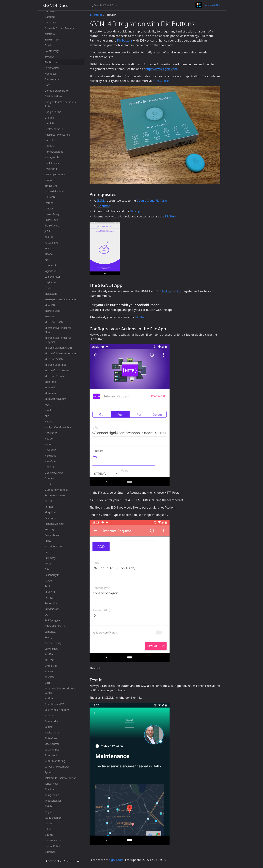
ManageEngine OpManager (61, 299)
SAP (47, 615)
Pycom (49, 563)
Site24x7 (50, 671)
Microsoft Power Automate (60, 353)
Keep (48, 248)
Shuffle (49, 654)
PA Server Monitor (55, 495)
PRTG (48, 541)
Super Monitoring (55, 761)
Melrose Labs (52, 311)
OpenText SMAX (54, 473)
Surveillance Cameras (57, 767)
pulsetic (49, 552)
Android (167, 291)
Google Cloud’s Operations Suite (60, 104)
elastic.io (50, 34)
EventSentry (52, 51)
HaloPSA (49, 123)
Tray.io (48, 812)
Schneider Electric (55, 626)
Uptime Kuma (53, 840)
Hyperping (51, 169)
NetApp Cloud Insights (58, 427)
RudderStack (52, 609)
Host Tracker (52, 163)
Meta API (50, 316)
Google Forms (53, 112)
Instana (49, 203)
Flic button (103, 206)
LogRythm (51, 282)
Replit (48, 586)
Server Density (53, 643)
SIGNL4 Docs (55, 5)
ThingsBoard (52, 795)
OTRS (48, 484)
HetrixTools (51, 140)
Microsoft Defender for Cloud (58, 330)
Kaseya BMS (52, 243)
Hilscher (49, 146)
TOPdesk (50, 806)
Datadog (50, 17)
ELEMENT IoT (52, 39)
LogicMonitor (52, 277)
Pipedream (51, 518)
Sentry (48, 637)
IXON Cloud (51, 220)
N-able (48, 410)
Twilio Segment (53, 818)
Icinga (48, 180)
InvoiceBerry (52, 214)
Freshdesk (51, 74)
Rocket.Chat (52, 603)
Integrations (96, 15)
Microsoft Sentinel (55, 365)
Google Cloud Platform (152, 201)
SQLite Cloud (52, 732)
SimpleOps (51, 666)
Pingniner (50, 512)
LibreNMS (50, 265)
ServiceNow (51, 649)
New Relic (50, 450)
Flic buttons (125, 40)
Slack (48, 683)
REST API (50, 592)
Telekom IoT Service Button (61, 778)
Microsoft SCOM (54, 359)
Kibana (49, 254)
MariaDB (50, 305)
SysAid (48, 772)
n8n (47, 416)
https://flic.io (161, 81)
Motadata (50, 393)
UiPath (49, 829)
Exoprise (50, 57)
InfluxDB (50, 197)
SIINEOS (49, 660)
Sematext (50, 632)
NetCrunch (51, 433)
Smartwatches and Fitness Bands (60, 691)
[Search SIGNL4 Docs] (131, 5)
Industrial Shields (55, 191)
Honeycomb (52, 157)
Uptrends (50, 852)
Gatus (48, 85)
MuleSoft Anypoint (55, 399)
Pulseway (50, 558)
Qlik (47, 569)
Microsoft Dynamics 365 (59, 348)
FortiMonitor (52, 68)
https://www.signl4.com (161, 69)
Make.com (51, 294)
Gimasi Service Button (57, 91)
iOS (179, 291)
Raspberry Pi (52, 575)
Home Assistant (54, 152)
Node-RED (51, 467)
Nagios (49, 421)
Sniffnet (49, 698)
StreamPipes (52, 750)
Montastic (50, 387)
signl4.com (116, 860)
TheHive (49, 789)
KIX (47, 260)
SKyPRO (49, 677)
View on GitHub (213, 5)
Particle (49, 501)
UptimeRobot (52, 846)
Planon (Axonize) (54, 524)
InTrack (49, 208)
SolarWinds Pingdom (57, 710)
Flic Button (51, 62)
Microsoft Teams (54, 376)
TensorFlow (51, 784)
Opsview (50, 478)
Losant (49, 288)
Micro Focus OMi (54, 322)
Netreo (49, 439)
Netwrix (49, 444)
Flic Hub (170, 216)
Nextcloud (51, 456)
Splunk (49, 727)
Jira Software (52, 226)
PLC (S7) (49, 529)
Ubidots (49, 823)
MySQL (49, 404)
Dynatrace (51, 22)
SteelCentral (52, 744)
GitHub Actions (53, 96)
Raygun (49, 581)
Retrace (49, 598)
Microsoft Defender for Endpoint (58, 340)
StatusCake (51, 738)
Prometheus (52, 535)
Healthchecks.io (54, 129)
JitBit (47, 231)
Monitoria (50, 382)
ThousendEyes (53, 801)
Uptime (49, 835)
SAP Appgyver (53, 620)
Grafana (49, 118)
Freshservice (52, 79)
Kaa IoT (49, 237)
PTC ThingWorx (53, 546)
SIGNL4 (101, 201)
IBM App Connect (55, 174)
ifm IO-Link (51, 186)
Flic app (135, 211)
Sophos (49, 715)
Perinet (49, 507)
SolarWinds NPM (54, 704)
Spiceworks (51, 721)
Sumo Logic (51, 755)
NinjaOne (50, 461)
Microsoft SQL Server (57, 370)
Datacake (50, 11)
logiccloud (51, 271)
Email (48, 45)
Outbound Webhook (57, 490)
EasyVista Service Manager (60, 28)
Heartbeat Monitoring (57, 135)
